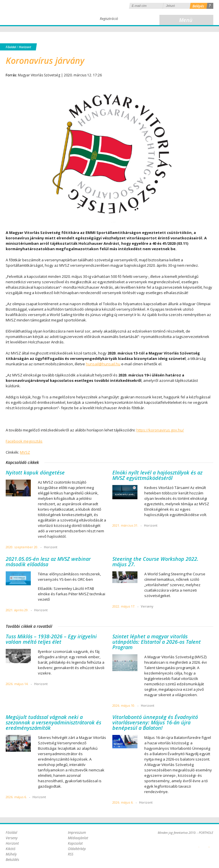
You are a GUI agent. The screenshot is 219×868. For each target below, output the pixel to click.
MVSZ (25, 452)
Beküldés (12, 860)
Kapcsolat (75, 843)
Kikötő (11, 849)
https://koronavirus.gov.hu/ (160, 430)
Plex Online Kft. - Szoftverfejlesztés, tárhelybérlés (199, 844)
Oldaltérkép (77, 849)
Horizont (25, 47)
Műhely (11, 854)
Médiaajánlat (78, 838)
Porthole (44, 13)
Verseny (12, 838)
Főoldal (11, 47)
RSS (71, 854)
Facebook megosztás (24, 441)
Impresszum (77, 833)
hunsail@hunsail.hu (103, 364)
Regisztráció (109, 19)
